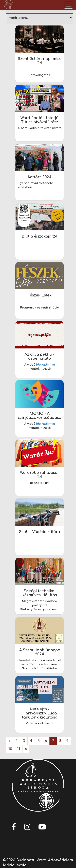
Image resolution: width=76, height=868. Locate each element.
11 (19, 749)
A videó (30, 365)
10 (10, 749)
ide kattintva (45, 365)
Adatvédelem (60, 860)
